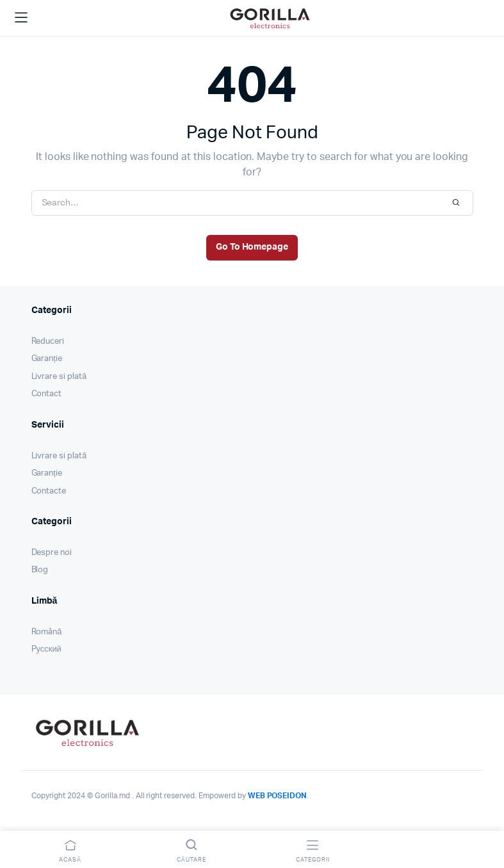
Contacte (49, 491)
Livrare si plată (59, 377)
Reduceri (48, 342)
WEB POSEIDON (278, 796)
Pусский (46, 649)
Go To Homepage (252, 247)
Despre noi (52, 553)
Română (47, 632)
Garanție (47, 359)
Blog (40, 570)
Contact (47, 394)
